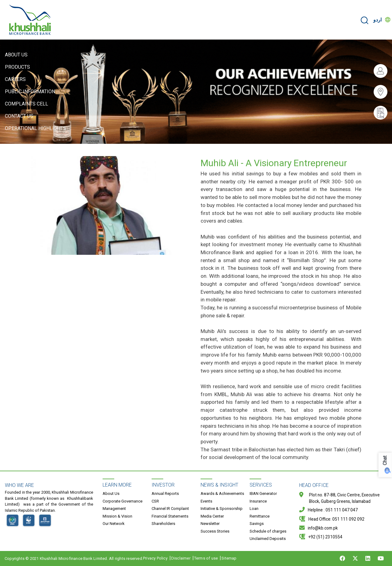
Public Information (30, 92)
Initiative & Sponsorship (222, 509)
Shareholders (163, 524)
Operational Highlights (36, 128)
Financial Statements (170, 516)
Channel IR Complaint (170, 509)
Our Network (114, 524)
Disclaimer (181, 558)
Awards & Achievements (222, 493)
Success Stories (215, 531)
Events (206, 501)
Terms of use (206, 558)
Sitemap (229, 558)
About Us (16, 55)
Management (114, 509)
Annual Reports (165, 493)
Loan (254, 509)
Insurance (258, 501)
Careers (15, 79)
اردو (377, 20)
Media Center (212, 516)
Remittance (260, 516)
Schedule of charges (268, 531)
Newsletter (210, 524)
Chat (385, 461)
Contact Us (19, 116)
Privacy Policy (155, 558)
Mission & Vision (117, 516)
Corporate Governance (123, 501)
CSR (155, 501)
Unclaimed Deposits (268, 539)
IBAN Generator (263, 493)
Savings (257, 524)
